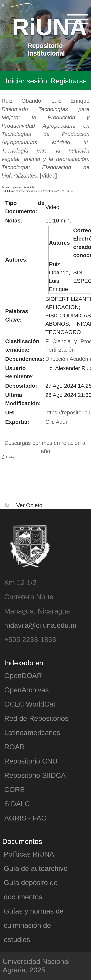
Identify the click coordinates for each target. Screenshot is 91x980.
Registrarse (69, 81)
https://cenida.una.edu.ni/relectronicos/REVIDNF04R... (46, 191)
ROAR (14, 747)
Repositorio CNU (31, 761)
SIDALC (17, 803)
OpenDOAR (23, 675)
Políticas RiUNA (29, 854)
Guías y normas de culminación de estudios (34, 925)
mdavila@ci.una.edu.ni (40, 625)
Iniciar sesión (26, 81)
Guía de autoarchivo (36, 868)
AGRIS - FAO (26, 818)
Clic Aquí (56, 422)
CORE (14, 789)
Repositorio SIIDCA (35, 775)
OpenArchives (27, 690)
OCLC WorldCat (30, 704)
